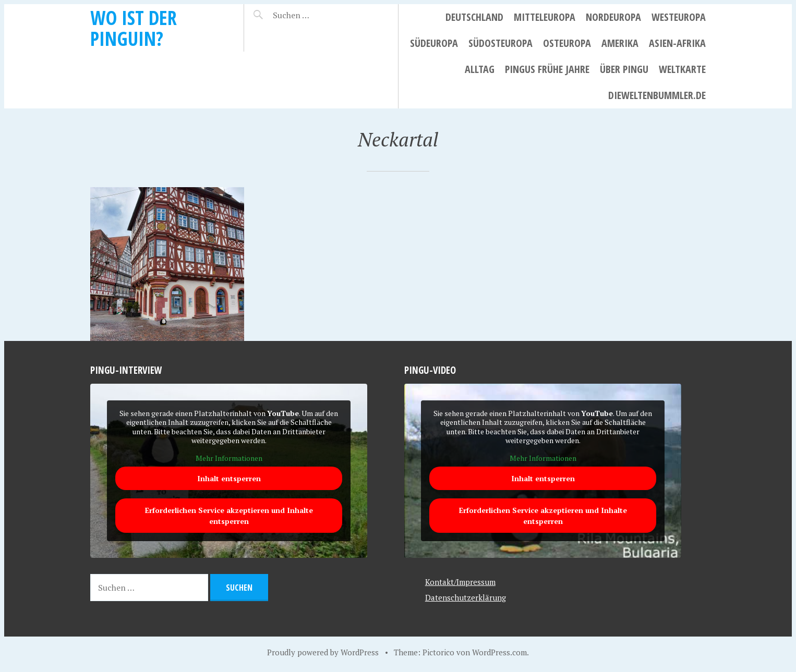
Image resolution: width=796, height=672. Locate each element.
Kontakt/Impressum (460, 582)
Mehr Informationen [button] (229, 458)
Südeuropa (434, 43)
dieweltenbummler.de (657, 95)
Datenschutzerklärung (466, 597)
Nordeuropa (613, 17)
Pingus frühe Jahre (547, 69)
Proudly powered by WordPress (323, 652)
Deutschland (474, 17)
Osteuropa (567, 43)
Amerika (620, 43)
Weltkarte (682, 69)
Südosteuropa (500, 43)
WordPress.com (499, 652)
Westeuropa (679, 17)
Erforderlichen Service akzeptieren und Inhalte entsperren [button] (229, 516)
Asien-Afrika (677, 43)
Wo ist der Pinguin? (134, 28)
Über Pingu (624, 69)
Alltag (480, 69)
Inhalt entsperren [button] (229, 479)
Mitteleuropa (545, 17)
